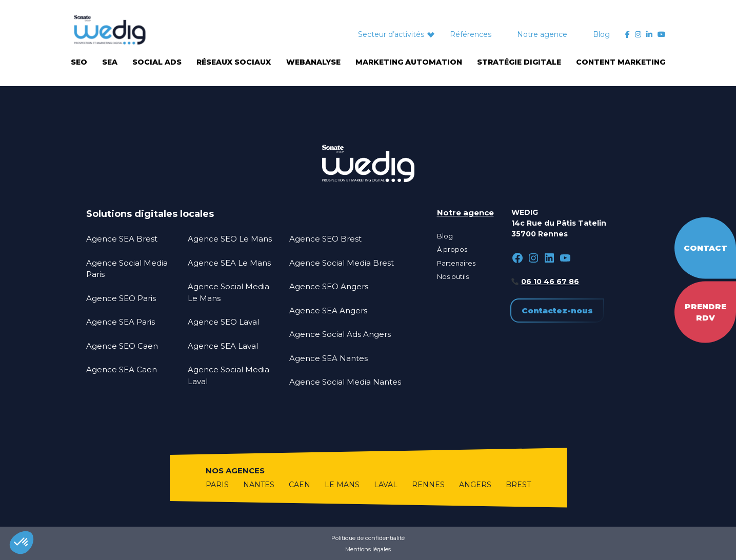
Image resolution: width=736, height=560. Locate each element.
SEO (79, 62)
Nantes (259, 485)
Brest (518, 485)
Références (471, 34)
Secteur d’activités (391, 34)
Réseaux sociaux (234, 62)
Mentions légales (368, 549)
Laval (386, 485)
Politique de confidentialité (368, 538)
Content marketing (621, 62)
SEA (110, 62)
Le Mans (342, 485)
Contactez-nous (557, 311)
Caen (300, 485)
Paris (217, 485)
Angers (475, 485)
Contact (705, 247)
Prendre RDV (705, 312)
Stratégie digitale (519, 62)
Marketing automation (409, 62)
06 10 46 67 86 (550, 282)
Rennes (428, 485)
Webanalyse (313, 62)
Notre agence (542, 34)
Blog (601, 34)
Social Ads (157, 62)
